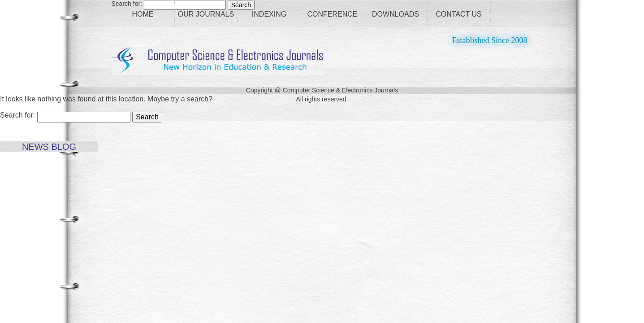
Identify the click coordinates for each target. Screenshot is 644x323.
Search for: (17, 115)
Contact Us (459, 14)
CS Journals (218, 61)
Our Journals (206, 14)
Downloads (395, 14)
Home (143, 14)
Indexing (269, 14)
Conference (332, 14)
